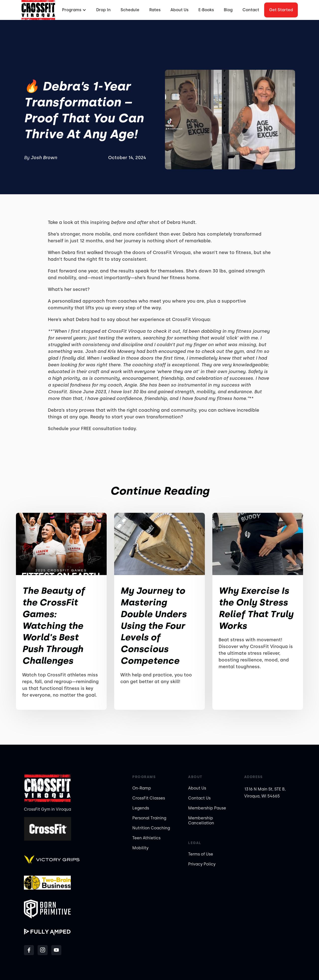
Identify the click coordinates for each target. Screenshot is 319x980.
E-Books (206, 10)
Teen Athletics (146, 838)
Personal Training (149, 818)
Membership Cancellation (201, 820)
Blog (228, 10)
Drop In (103, 10)
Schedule (130, 10)
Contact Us (199, 798)
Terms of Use (201, 854)
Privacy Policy (202, 864)
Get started (281, 10)
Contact (251, 10)
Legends (141, 808)
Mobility (140, 848)
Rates (155, 10)
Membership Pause (207, 808)
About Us (179, 10)
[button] (74, 10)
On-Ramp (142, 788)
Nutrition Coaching (151, 828)
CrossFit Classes (149, 798)
